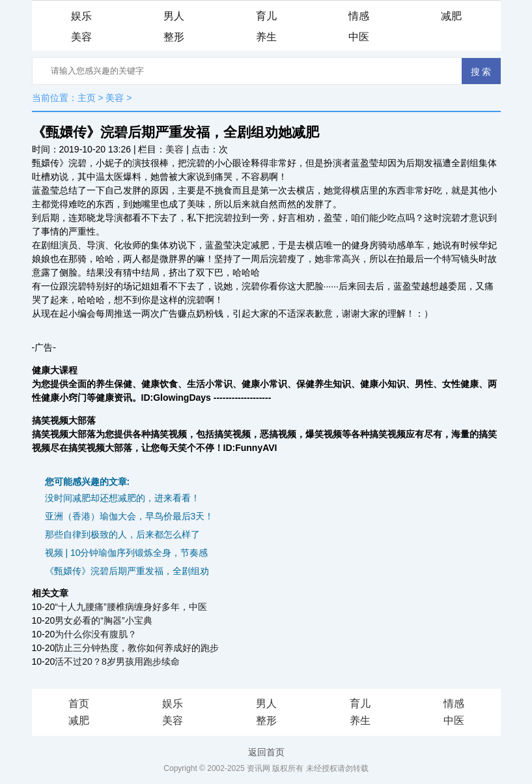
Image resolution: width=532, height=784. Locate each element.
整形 (174, 37)
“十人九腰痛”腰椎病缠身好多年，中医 (131, 607)
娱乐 (81, 16)
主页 (87, 98)
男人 (174, 16)
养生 (266, 37)
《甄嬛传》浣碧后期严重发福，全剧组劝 (127, 571)
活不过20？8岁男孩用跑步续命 (117, 661)
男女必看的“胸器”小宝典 (103, 620)
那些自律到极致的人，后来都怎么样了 (122, 534)
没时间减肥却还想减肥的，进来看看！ (122, 498)
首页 (79, 704)
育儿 (266, 16)
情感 (359, 16)
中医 (359, 37)
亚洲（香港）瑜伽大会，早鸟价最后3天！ (130, 516)
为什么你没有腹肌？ (96, 634)
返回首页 (266, 752)
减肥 (451, 16)
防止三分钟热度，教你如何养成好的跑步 (137, 648)
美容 (81, 37)
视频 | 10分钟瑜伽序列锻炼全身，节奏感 (127, 553)
